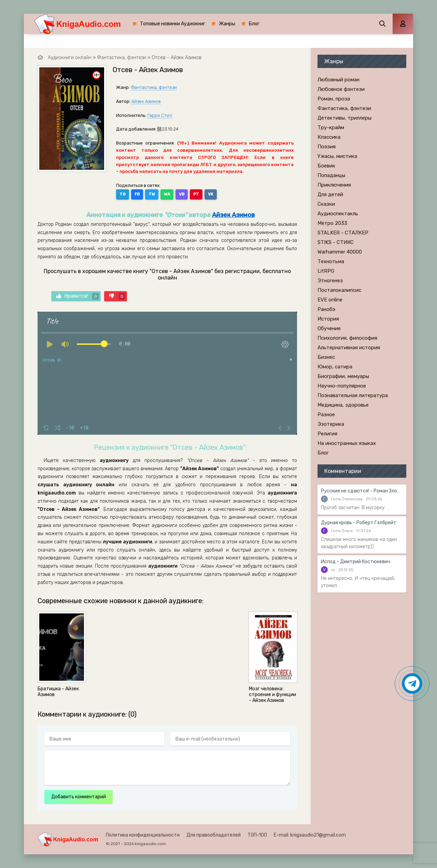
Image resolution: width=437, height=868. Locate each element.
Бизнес (326, 357)
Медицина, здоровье (343, 405)
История (328, 319)
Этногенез (330, 281)
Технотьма (331, 261)
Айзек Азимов (146, 101)
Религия (327, 434)
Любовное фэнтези (341, 89)
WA (167, 194)
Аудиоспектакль (338, 214)
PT (196, 194)
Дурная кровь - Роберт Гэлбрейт (359, 523)
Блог (254, 24)
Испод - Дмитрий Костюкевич (356, 562)
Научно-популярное (342, 386)
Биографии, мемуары (343, 376)
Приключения (334, 185)
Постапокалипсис (339, 290)
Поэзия (327, 147)
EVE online (330, 300)
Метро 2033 (332, 223)
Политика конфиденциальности (143, 835)
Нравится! (78, 296)
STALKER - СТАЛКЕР (343, 233)
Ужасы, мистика (337, 156)
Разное (326, 415)
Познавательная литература (353, 395)
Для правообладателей (214, 835)
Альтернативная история (349, 348)
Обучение (329, 328)
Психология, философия (347, 338)
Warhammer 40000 (340, 252)
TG (123, 194)
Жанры (227, 24)
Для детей (330, 194)
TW (152, 194)
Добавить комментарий (79, 797)
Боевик (326, 166)
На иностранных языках (347, 443)
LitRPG (326, 271)
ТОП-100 (257, 835)
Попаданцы (331, 175)
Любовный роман (339, 80)
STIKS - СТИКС (336, 242)
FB (137, 194)
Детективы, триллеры (344, 118)
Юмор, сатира (335, 367)
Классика (329, 137)
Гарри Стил (160, 115)
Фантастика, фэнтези (154, 87)
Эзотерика (331, 424)
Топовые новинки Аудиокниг (173, 24)
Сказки (326, 204)
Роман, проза (334, 99)
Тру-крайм (331, 127)
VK (211, 194)
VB (182, 194)
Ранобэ (326, 309)
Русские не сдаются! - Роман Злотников (362, 491)
